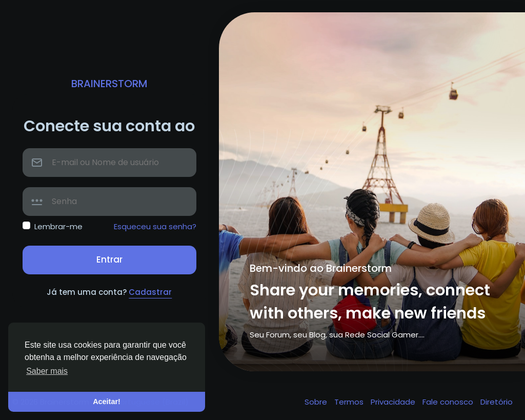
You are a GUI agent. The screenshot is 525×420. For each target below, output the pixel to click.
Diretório (497, 402)
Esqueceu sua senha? (155, 226)
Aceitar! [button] (107, 402)
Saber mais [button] (47, 371)
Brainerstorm (109, 84)
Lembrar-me (58, 226)
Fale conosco (449, 402)
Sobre (317, 402)
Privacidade (394, 402)
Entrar (109, 259)
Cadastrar (150, 292)
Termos (350, 402)
